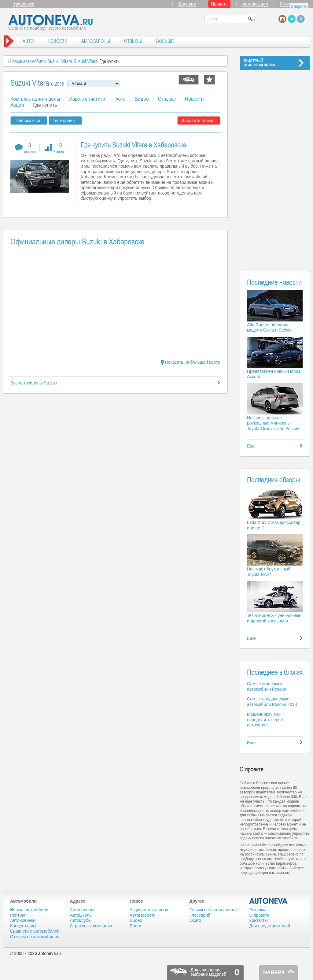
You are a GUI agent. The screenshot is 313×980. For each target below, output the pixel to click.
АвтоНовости (143, 915)
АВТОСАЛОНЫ (96, 41)
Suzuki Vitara (86, 61)
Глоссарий (200, 915)
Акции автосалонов (149, 910)
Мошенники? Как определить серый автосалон (265, 720)
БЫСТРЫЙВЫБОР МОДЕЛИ (259, 63)
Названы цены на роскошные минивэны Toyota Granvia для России (273, 423)
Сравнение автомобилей (35, 931)
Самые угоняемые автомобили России (267, 686)
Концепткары (23, 926)
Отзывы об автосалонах (214, 910)
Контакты (258, 920)
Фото (120, 99)
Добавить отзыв (197, 121)
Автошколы (81, 915)
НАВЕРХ (274, 973)
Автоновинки (23, 920)
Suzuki (53, 61)
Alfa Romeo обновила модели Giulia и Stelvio (269, 328)
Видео (142, 99)
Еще (251, 446)
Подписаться (27, 121)
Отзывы (167, 99)
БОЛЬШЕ (165, 41)
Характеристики (87, 99)
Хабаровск (23, 4)
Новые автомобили (28, 61)
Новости (194, 99)
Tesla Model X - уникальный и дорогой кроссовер (274, 618)
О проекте (259, 915)
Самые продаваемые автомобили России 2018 (272, 702)
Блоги (135, 926)
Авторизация (255, 4)
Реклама (258, 910)
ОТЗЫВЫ (133, 41)
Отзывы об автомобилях (35, 937)
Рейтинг (18, 915)
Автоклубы (81, 920)
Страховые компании (91, 926)
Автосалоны (82, 910)
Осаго (195, 920)
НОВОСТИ (57, 41)
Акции (17, 105)
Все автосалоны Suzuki (34, 383)
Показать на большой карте (191, 362)
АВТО (28, 41)
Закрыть (299, 6)
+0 (59, 148)
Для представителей (270, 926)
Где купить (45, 105)
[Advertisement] (275, 167)
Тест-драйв (64, 121)
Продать (219, 4)
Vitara (67, 61)
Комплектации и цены (35, 99)
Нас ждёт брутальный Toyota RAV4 (269, 572)
